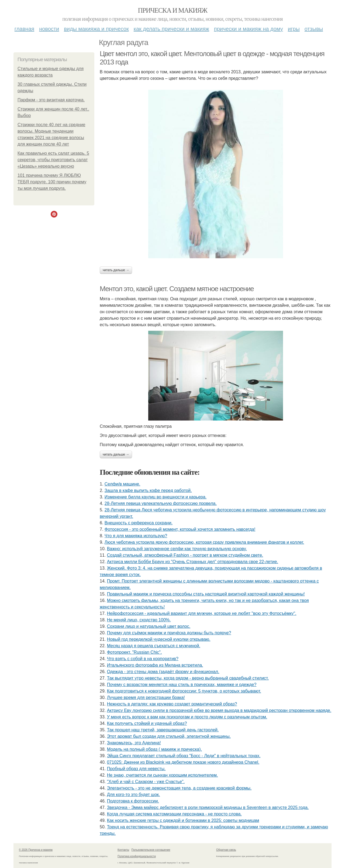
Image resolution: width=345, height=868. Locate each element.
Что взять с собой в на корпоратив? (143, 659)
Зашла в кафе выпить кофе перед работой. (148, 490)
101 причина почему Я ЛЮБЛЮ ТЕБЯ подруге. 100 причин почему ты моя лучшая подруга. (52, 182)
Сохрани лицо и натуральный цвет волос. (149, 626)
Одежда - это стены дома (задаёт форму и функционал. (163, 672)
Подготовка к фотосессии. (133, 801)
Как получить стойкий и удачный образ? (147, 723)
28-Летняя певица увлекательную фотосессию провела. (161, 503)
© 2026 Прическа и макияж (36, 850)
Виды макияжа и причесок (96, 29)
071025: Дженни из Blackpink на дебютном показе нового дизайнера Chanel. (183, 762)
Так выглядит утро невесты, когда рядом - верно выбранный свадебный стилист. (188, 678)
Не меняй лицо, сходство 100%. (139, 620)
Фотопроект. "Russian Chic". (134, 652)
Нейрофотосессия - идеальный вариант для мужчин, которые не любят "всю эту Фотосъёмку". (202, 613)
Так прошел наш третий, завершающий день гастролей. (163, 730)
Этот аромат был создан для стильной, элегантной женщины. (169, 736)
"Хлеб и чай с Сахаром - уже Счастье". (146, 782)
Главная (24, 29)
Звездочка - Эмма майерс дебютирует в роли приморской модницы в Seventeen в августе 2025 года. (208, 807)
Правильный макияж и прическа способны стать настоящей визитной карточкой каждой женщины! (206, 594)
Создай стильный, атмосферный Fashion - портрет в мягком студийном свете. (185, 555)
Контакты (123, 850)
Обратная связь (226, 850)
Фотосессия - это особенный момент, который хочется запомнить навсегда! (180, 529)
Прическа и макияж (173, 10)
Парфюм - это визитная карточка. (51, 100)
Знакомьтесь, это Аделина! (134, 743)
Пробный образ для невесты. (136, 769)
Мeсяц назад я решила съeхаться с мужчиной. (154, 646)
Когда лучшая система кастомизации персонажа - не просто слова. (174, 814)
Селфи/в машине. (123, 484)
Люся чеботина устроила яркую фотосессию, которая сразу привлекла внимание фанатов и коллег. (204, 542)
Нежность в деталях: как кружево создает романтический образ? (172, 704)
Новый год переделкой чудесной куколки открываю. (159, 639)
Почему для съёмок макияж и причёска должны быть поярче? (169, 633)
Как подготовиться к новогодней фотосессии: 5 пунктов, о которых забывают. (184, 691)
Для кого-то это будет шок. (134, 795)
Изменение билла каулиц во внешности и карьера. (156, 497)
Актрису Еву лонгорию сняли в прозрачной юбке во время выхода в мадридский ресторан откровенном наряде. (219, 710)
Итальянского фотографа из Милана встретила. (155, 665)
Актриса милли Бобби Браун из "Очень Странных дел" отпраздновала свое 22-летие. (193, 562)
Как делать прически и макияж (171, 29)
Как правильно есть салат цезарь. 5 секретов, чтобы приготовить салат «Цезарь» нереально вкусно (53, 160)
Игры (294, 29)
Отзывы (314, 29)
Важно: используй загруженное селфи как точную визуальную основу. (177, 549)
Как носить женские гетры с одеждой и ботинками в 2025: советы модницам (183, 820)
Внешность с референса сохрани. (139, 523)
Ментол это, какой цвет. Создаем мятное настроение (177, 289)
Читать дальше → (116, 270)
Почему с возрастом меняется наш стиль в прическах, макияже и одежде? (182, 685)
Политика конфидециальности (137, 856)
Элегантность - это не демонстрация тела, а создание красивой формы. (179, 788)
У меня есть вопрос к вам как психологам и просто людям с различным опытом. (187, 717)
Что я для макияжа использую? (136, 536)
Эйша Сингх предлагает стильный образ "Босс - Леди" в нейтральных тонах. (184, 756)
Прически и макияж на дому (249, 29)
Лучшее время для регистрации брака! (146, 697)
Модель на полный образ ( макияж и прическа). (154, 749)
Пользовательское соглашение (151, 850)
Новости (49, 29)
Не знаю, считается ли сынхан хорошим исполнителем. (163, 775)
